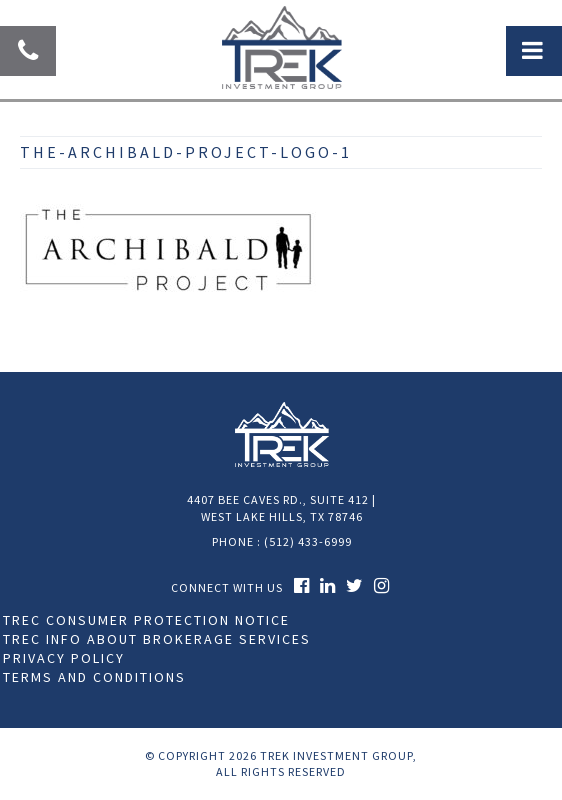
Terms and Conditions (94, 677)
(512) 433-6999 (308, 541)
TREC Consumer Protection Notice (146, 620)
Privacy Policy (64, 658)
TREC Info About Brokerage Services (157, 639)
